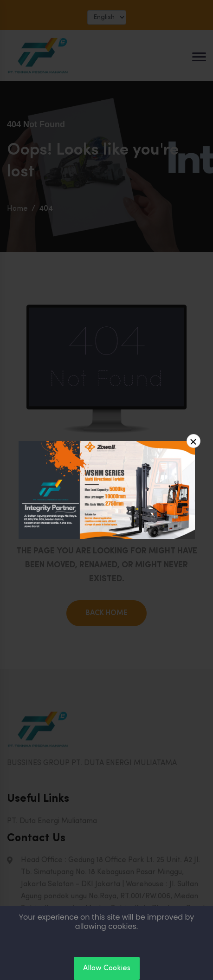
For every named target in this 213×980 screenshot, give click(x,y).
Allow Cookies (107, 968)
